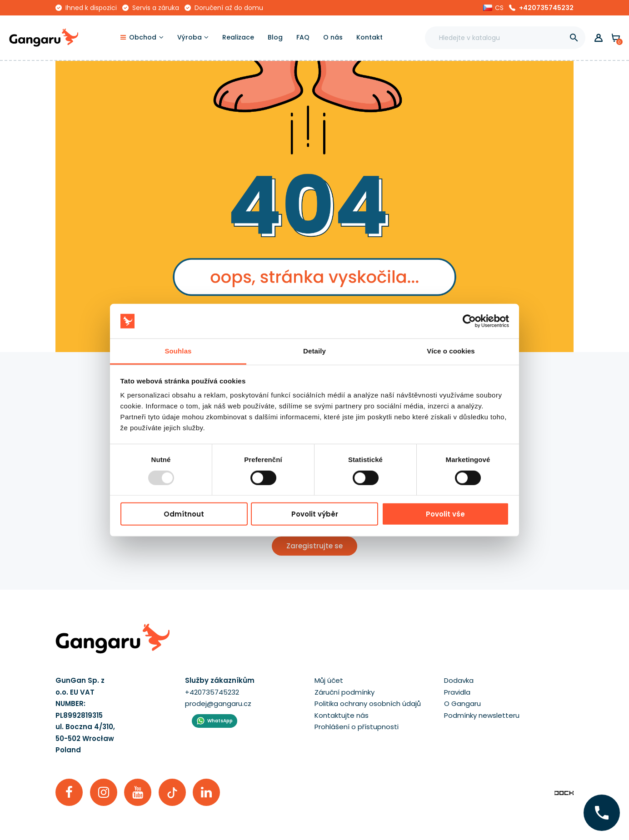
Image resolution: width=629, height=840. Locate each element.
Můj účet (329, 680)
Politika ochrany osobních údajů (368, 703)
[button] (493, 8)
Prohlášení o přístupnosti (357, 727)
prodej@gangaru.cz (218, 703)
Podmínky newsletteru (482, 715)
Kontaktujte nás (342, 715)
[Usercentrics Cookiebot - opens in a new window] (469, 321)
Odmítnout (184, 514)
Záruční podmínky (344, 692)
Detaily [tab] (314, 351)
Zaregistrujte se (314, 546)
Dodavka (459, 680)
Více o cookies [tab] (451, 351)
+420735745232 (546, 8)
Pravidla (457, 692)
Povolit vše (445, 514)
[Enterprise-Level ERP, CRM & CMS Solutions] (564, 792)
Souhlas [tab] (178, 351)
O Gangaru (462, 703)
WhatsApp (220, 721)
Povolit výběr (315, 514)
